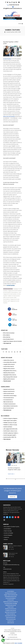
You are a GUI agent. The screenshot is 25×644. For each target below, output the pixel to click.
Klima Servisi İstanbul (9, 116)
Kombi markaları (8, 427)
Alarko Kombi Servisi (9, 394)
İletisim (6, 540)
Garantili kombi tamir (11, 616)
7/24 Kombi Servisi (11, 619)
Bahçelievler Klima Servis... (10, 371)
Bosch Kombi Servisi (8, 408)
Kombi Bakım (11, 591)
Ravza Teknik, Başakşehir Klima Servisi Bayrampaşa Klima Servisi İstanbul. (13, 632)
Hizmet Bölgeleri (8, 535)
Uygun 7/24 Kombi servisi (11, 595)
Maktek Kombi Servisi (9, 389)
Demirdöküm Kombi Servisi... (11, 406)
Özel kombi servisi (11, 617)
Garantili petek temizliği (11, 604)
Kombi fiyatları (7, 59)
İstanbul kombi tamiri (11, 593)
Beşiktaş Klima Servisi (9, 379)
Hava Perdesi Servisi (8, 339)
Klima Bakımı (7, 335)
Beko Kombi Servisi (8, 402)
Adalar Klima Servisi (8, 360)
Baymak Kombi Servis (11, 612)
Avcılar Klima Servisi (8, 366)
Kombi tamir (11, 600)
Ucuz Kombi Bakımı (11, 598)
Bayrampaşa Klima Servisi (10, 377)
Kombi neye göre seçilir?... (10, 435)
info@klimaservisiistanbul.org (13, 8)
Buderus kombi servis (11, 609)
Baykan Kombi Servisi (9, 391)
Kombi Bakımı (7, 529)
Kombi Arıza (11, 621)
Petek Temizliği (8, 531)
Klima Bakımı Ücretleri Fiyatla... (12, 527)
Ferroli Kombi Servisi (8, 398)
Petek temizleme (11, 614)
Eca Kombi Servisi (8, 400)
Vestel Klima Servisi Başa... (10, 396)
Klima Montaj (7, 337)
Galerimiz (6, 537)
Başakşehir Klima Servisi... (10, 375)
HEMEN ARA (12, 497)
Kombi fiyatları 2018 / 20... (10, 437)
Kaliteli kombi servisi (11, 605)
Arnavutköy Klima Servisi (10, 362)
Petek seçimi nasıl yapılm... (10, 421)
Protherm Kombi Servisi (9, 404)
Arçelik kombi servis (11, 610)
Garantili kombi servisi (11, 597)
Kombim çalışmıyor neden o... (11, 433)
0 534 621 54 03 (14, 5)
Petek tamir (11, 607)
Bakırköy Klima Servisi (9, 373)
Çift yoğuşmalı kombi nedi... (10, 429)
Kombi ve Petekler (9, 533)
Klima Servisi (11, 623)
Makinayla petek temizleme (11, 602)
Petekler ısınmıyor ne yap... (10, 423)
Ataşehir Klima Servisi (9, 364)
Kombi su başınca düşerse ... (11, 418)
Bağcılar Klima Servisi (9, 369)
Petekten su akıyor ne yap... (10, 425)
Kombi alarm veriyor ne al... (10, 431)
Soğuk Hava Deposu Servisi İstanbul (12, 341)
